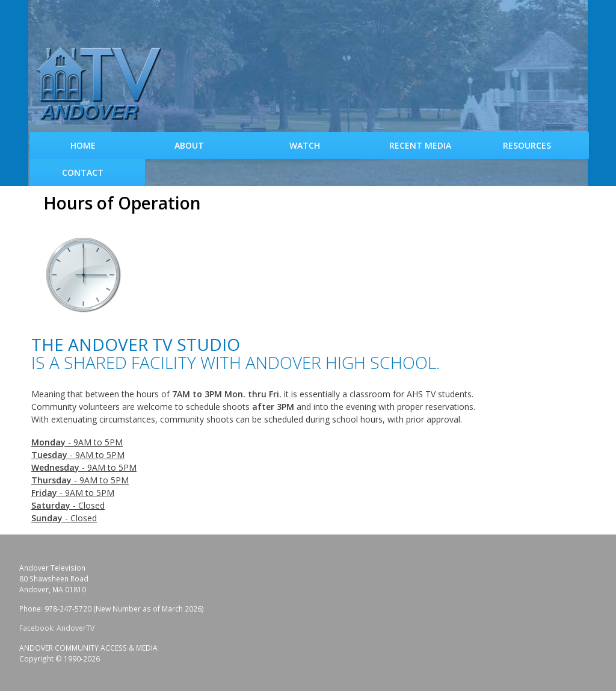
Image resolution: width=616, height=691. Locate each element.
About (189, 145)
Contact (83, 172)
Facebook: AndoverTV (57, 628)
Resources (527, 145)
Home (83, 145)
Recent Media (420, 145)
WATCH (305, 145)
